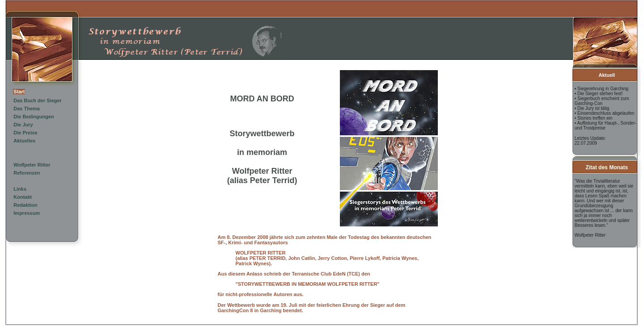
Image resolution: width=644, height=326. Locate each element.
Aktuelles (24, 141)
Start (19, 92)
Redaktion (25, 205)
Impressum (27, 213)
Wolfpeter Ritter (32, 165)
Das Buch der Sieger (38, 100)
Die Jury (23, 125)
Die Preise (25, 133)
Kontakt (23, 197)
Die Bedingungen (34, 117)
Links (20, 189)
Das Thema (27, 109)
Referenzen (27, 173)
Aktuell (607, 75)
